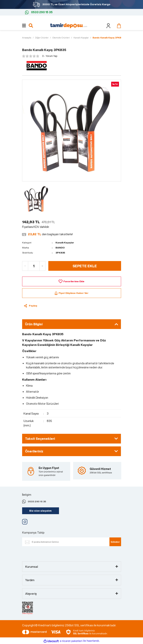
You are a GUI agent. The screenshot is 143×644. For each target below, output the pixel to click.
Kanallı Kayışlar (65, 243)
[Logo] (69, 25)
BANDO (60, 248)
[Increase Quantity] (42, 266)
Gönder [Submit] (115, 542)
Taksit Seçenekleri (40, 439)
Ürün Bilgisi (34, 324)
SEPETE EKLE (85, 266)
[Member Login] (108, 26)
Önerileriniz (34, 451)
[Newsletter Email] (70, 542)
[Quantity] (34, 266)
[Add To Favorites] (72, 281)
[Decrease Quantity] (25, 266)
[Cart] (118, 26)
